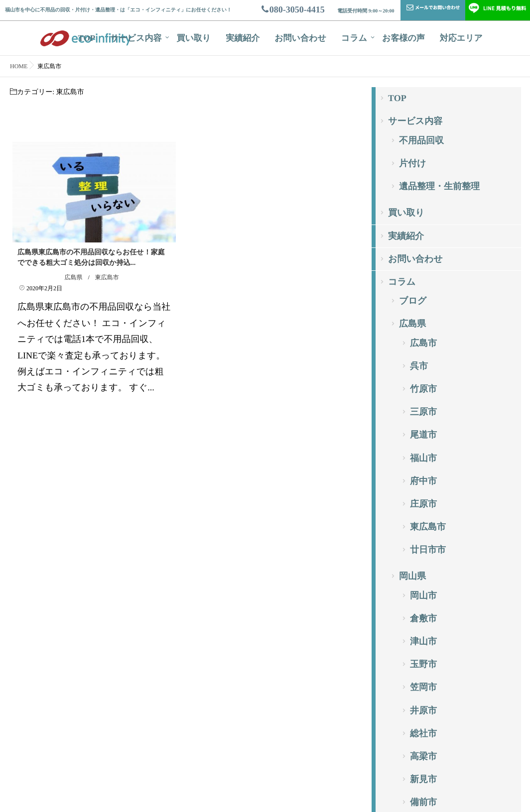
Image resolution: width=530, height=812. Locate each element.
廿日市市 (428, 550)
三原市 (423, 412)
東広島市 (107, 277)
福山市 (423, 458)
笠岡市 (423, 687)
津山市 (423, 641)
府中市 (423, 481)
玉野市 (423, 664)
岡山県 (412, 576)
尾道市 (423, 435)
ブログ (413, 301)
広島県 (73, 277)
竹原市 (423, 389)
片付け (412, 163)
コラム (354, 38)
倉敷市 (423, 618)
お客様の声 (403, 38)
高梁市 (423, 756)
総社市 (423, 733)
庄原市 (423, 504)
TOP (87, 38)
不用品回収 (421, 140)
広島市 (423, 343)
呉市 (419, 366)
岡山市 (423, 595)
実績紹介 (243, 38)
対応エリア (461, 38)
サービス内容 (136, 38)
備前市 (423, 802)
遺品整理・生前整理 (439, 186)
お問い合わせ (300, 38)
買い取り (194, 38)
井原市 (423, 710)
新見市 (423, 779)
